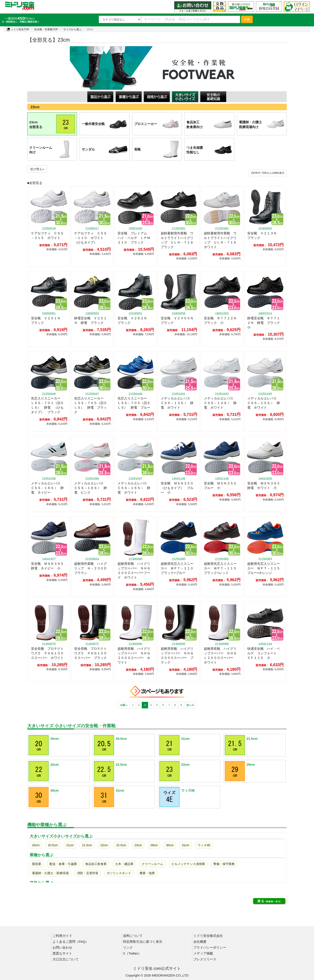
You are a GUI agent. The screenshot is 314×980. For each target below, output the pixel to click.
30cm (170, 845)
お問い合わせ (62, 947)
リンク (128, 947)
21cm (70, 845)
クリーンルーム (152, 864)
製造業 (37, 864)
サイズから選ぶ (72, 29)
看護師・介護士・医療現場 (50, 873)
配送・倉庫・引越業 (63, 864)
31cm (186, 845)
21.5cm (87, 845)
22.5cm (121, 845)
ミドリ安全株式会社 (208, 936)
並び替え (37, 169)
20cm (36, 845)
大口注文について (66, 959)
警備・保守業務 (224, 864)
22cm (104, 845)
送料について (133, 936)
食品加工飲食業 (96, 864)
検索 (247, 19)
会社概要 (200, 942)
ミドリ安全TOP (18, 29)
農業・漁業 (147, 873)
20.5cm (53, 845)
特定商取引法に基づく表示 (143, 942)
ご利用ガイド (62, 936)
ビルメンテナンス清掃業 (188, 864)
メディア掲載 (203, 953)
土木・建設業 (124, 864)
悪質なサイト (62, 953)
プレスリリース (205, 959)
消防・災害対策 (88, 873)
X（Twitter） (132, 953)
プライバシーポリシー (210, 947)
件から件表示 (268, 173)
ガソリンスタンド (119, 873)
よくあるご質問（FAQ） (71, 942)
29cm (154, 845)
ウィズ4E (204, 845)
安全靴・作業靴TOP (46, 29)
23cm (138, 845)
